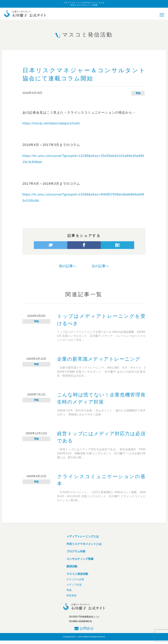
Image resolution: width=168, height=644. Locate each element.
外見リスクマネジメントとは (84, 544)
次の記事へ (100, 266)
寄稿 (138, 93)
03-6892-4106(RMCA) (81, 621)
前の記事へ (68, 266)
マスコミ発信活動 (77, 574)
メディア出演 (74, 585)
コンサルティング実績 (80, 559)
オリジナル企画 (75, 579)
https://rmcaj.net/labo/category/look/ (51, 123)
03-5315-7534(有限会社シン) (84, 617)
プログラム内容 (76, 551)
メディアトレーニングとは (83, 536)
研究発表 (72, 595)
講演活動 (72, 566)
